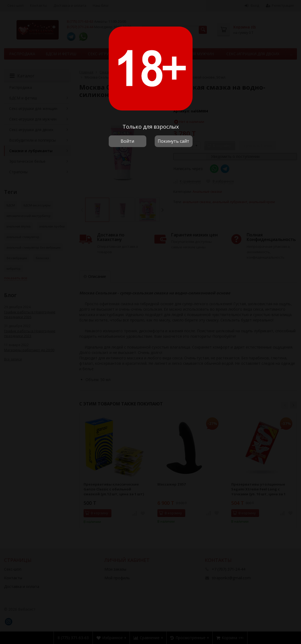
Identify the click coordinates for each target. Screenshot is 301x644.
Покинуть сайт (173, 141)
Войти (127, 141)
